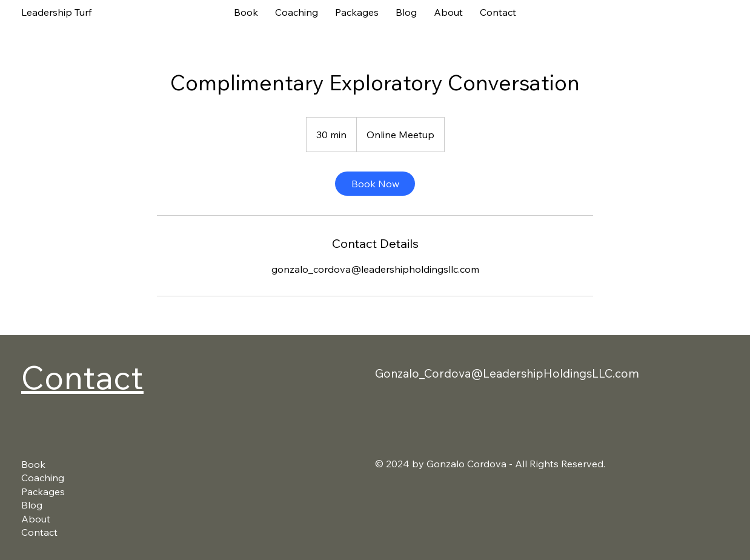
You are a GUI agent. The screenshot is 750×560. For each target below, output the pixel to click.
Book (33, 464)
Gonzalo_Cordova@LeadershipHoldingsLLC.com (507, 373)
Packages (43, 492)
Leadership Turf (56, 12)
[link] (375, 184)
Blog (32, 505)
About (36, 519)
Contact (82, 377)
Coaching (43, 478)
